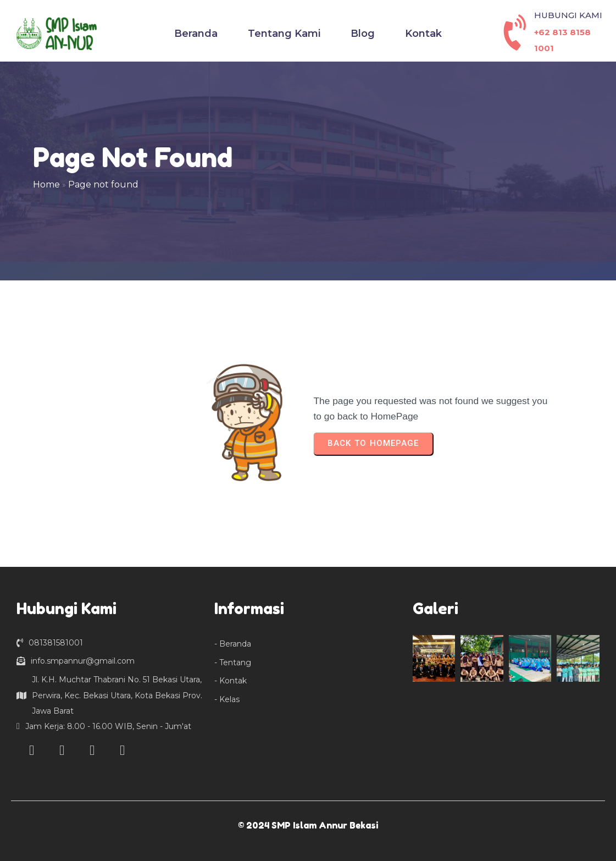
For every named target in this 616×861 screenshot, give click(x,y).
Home (46, 184)
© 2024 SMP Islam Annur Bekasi (308, 825)
